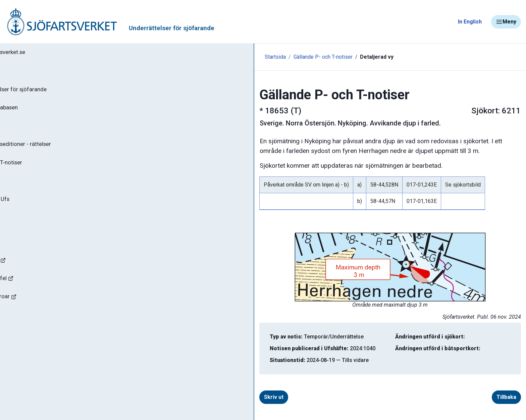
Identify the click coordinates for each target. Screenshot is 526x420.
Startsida (147, 57)
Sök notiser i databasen (43, 112)
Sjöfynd (19, 334)
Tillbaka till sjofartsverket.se (47, 53)
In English (470, 22)
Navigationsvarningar (37, 274)
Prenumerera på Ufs (39, 211)
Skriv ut (178, 397)
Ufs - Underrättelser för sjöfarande (58, 92)
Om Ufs (22, 230)
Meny (506, 22)
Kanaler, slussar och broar (43, 314)
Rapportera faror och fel (40, 294)
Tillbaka (474, 397)
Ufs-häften (27, 132)
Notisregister (30, 191)
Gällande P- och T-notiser (45, 171)
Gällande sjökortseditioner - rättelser (61, 151)
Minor (16, 353)
